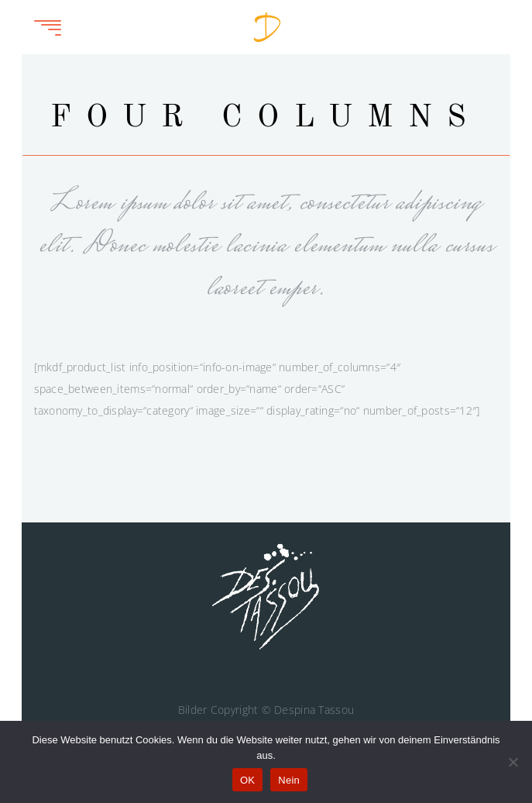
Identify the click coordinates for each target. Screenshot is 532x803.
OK (247, 780)
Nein (289, 780)
